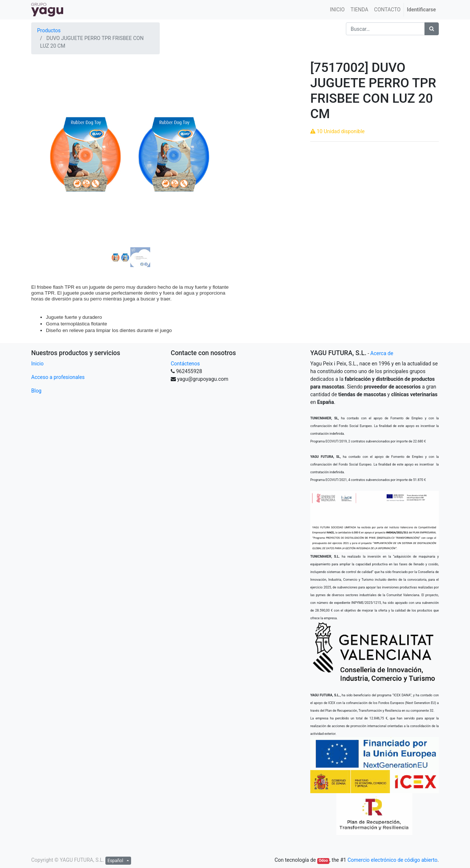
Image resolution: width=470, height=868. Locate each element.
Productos (49, 30)
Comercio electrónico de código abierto (392, 860)
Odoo (323, 860)
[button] (46, 134)
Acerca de (382, 353)
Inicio (37, 364)
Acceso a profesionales (58, 377)
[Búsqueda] (432, 29)
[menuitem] (337, 10)
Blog (36, 391)
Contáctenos (185, 364)
